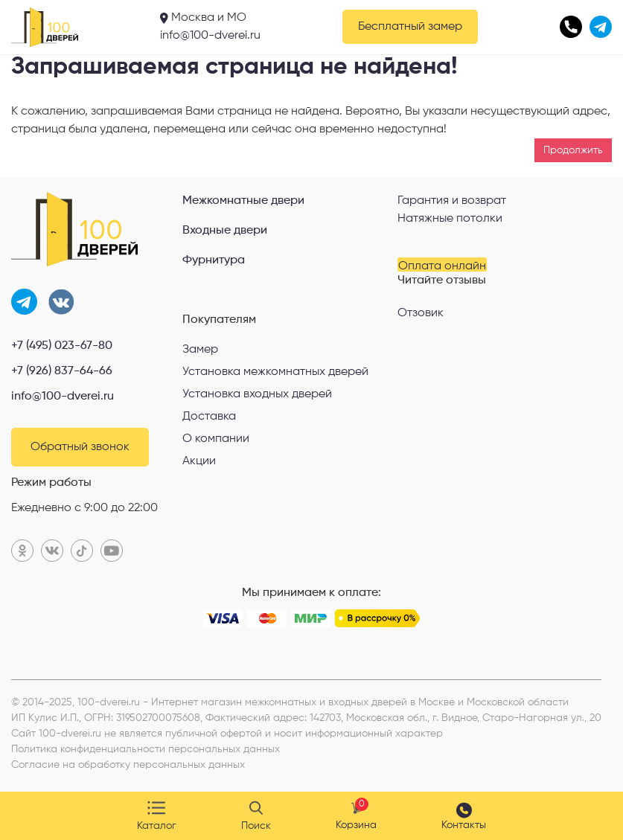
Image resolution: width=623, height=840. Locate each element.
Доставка (209, 417)
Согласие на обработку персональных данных (128, 765)
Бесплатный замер (410, 27)
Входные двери (225, 231)
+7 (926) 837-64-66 (62, 371)
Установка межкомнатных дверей (275, 372)
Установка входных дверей (257, 394)
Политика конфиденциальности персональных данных (146, 749)
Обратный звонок (80, 447)
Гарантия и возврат (452, 201)
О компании (216, 439)
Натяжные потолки (450, 219)
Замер (200, 350)
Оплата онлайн (442, 266)
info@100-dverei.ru (210, 36)
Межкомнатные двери (243, 201)
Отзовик (421, 313)
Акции (199, 461)
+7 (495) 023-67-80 (62, 346)
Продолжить (573, 150)
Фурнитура (214, 260)
